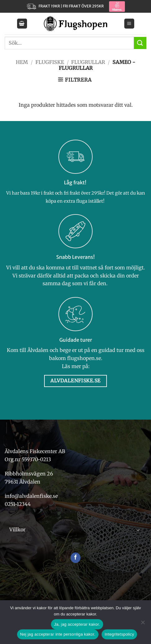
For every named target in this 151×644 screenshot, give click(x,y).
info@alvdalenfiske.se (31, 496)
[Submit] (140, 43)
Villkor (17, 529)
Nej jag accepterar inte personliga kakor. (58, 634)
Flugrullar (88, 62)
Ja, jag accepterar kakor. (77, 624)
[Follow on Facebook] (76, 558)
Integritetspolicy (119, 634)
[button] (22, 24)
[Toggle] (138, 530)
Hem (22, 62)
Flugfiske (50, 62)
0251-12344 (18, 504)
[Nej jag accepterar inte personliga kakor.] (143, 624)
